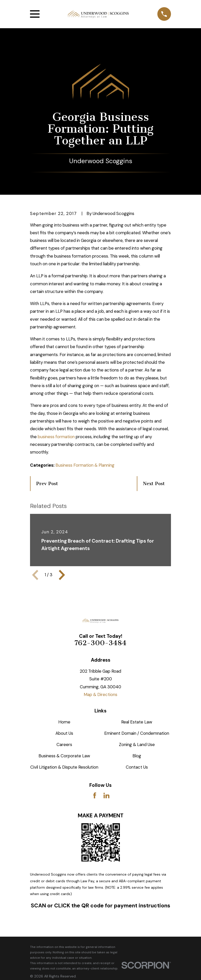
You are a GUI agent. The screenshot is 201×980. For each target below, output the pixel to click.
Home (64, 722)
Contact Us (137, 767)
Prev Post (47, 484)
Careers (64, 744)
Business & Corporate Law (64, 756)
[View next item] (62, 575)
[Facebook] (95, 796)
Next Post (154, 484)
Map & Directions (100, 694)
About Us (64, 733)
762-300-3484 (100, 643)
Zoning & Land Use (137, 744)
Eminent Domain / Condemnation (137, 733)
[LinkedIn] (107, 796)
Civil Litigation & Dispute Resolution (64, 767)
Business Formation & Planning (85, 465)
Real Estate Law (137, 722)
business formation (56, 437)
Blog (137, 756)
